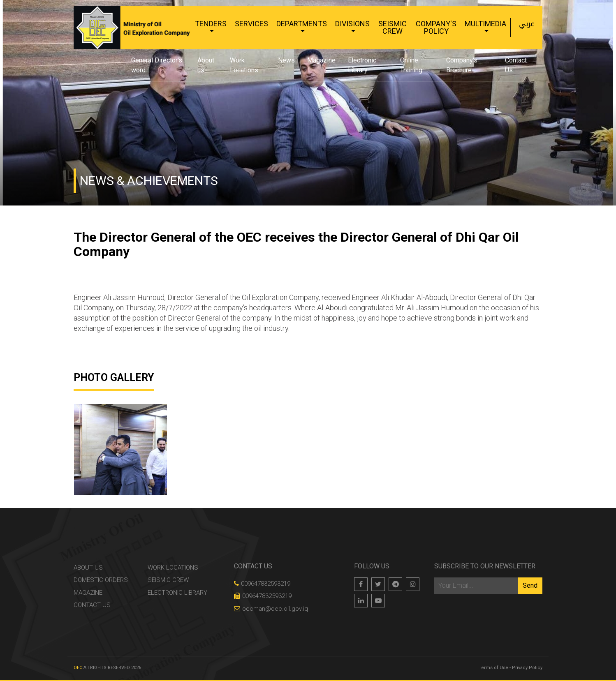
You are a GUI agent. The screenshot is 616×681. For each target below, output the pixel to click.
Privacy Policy (527, 668)
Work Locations (244, 65)
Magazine (321, 60)
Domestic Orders (101, 580)
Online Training (411, 65)
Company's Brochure (462, 65)
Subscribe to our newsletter (485, 566)
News (286, 60)
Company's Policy (436, 27)
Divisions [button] (352, 24)
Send (530, 585)
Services (251, 24)
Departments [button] (302, 24)
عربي (527, 24)
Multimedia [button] (485, 24)
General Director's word (157, 65)
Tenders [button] (211, 24)
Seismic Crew (393, 27)
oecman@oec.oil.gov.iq (271, 609)
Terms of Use (493, 668)
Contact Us (516, 65)
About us (206, 65)
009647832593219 (262, 584)
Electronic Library (362, 65)
